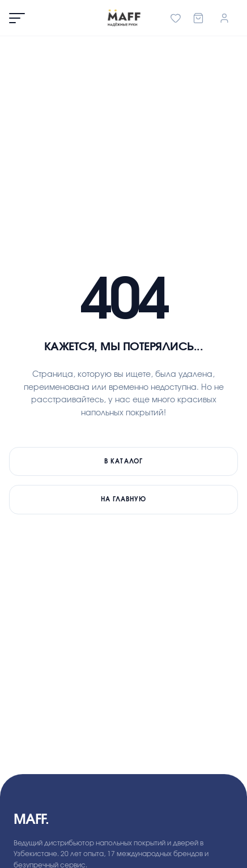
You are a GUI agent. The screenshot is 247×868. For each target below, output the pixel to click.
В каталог (123, 461)
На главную (124, 499)
